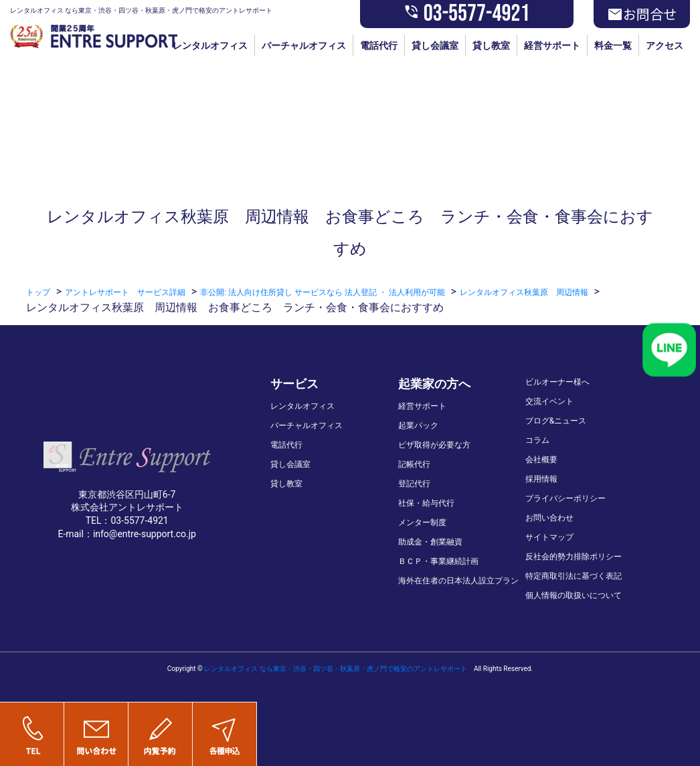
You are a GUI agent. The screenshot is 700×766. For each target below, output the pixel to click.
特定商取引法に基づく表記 (574, 576)
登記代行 (414, 484)
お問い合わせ (549, 518)
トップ (38, 292)
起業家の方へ (434, 384)
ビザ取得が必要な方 (434, 445)
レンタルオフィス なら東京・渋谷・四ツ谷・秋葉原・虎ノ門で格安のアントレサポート (335, 669)
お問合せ (642, 14)
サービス (294, 384)
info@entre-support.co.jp (145, 534)
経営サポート (552, 45)
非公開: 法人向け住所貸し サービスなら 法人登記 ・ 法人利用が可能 (323, 292)
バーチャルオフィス (304, 45)
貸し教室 (491, 45)
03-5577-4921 (467, 14)
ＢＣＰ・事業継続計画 (438, 561)
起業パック (418, 425)
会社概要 (541, 460)
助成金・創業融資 (430, 542)
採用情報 (541, 479)
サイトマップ (549, 537)
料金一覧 (613, 45)
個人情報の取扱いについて (574, 595)
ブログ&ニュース (556, 421)
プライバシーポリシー (565, 498)
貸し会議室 (435, 45)
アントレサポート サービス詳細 (125, 292)
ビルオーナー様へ (557, 382)
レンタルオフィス (210, 45)
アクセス (665, 45)
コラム (537, 440)
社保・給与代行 (426, 503)
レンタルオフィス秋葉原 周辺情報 (524, 292)
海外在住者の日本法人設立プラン (458, 581)
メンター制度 (422, 522)
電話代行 (379, 45)
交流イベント (549, 401)
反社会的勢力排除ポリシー (574, 557)
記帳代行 (414, 464)
